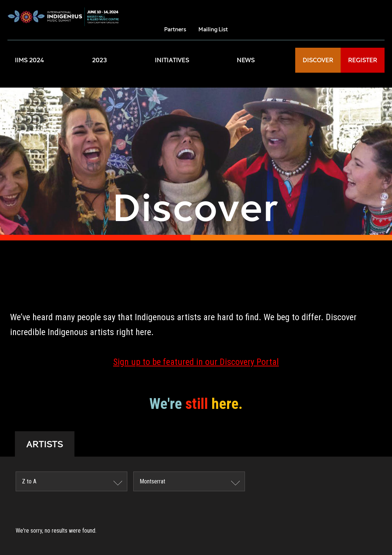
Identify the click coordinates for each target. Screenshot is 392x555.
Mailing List (213, 29)
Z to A (29, 481)
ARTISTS (45, 444)
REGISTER (363, 60)
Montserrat (152, 481)
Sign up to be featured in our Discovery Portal (196, 362)
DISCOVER (318, 60)
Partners (175, 29)
